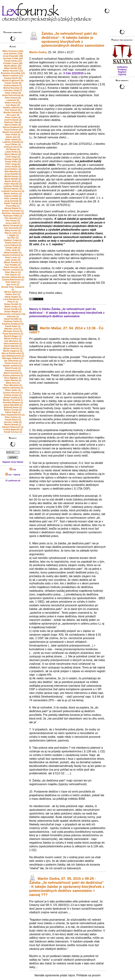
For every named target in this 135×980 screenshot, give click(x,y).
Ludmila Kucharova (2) (13, 191)
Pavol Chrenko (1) (13, 267)
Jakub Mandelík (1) (13, 405)
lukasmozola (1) (13, 371)
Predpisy (122, 70)
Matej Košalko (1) (13, 253)
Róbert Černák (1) (13, 410)
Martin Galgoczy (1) (13, 351)
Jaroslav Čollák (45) (13, 58)
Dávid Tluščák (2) (13, 203)
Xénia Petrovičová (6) (13, 95)
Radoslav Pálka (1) (13, 216)
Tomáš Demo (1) (13, 420)
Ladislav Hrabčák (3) (13, 142)
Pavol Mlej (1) (13, 206)
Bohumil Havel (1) (13, 407)
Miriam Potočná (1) (13, 348)
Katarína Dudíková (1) (13, 324)
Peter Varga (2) (13, 164)
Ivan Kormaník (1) (13, 228)
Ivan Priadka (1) (13, 265)
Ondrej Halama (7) (13, 85)
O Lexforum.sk (13, 481)
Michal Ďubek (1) (13, 208)
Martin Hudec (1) (13, 307)
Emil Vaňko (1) (13, 282)
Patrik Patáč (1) (13, 326)
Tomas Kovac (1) (13, 363)
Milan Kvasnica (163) (13, 51)
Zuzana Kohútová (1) (13, 255)
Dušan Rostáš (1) (13, 304)
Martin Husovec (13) (13, 71)
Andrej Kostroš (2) (13, 147)
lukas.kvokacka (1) (13, 344)
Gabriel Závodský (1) (13, 388)
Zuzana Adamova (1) (13, 375)
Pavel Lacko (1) (13, 258)
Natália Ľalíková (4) (13, 108)
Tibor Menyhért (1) (13, 385)
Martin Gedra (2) (13, 181)
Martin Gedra (38, 52)
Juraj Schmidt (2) (13, 201)
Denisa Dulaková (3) (13, 127)
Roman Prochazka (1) (13, 211)
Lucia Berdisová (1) (13, 299)
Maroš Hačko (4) (13, 125)
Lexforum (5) (13, 100)
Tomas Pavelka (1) (13, 309)
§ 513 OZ (59, 773)
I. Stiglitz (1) (13, 235)
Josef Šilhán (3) (13, 144)
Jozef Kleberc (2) (13, 169)
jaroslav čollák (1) (13, 422)
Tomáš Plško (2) (13, 162)
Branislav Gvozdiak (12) (13, 73)
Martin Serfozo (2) (13, 194)
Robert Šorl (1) (13, 294)
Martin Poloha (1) (13, 339)
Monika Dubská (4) (13, 113)
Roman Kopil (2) (13, 159)
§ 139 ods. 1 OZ (94, 751)
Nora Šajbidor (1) (13, 378)
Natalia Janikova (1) (13, 366)
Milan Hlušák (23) (13, 68)
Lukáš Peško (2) (13, 152)
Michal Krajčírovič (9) (13, 81)
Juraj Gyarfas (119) (13, 54)
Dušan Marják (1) (13, 312)
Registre (122, 72)
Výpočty (122, 74)
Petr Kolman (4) (13, 110)
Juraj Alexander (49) (13, 56)
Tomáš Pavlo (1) (13, 243)
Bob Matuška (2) (13, 171)
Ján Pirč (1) (13, 238)
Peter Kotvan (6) (13, 98)
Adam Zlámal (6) (13, 93)
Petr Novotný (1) (13, 218)
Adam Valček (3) (13, 140)
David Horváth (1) (13, 319)
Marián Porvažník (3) (13, 132)
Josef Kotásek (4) (13, 120)
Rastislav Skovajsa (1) (13, 213)
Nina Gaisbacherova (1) (13, 415)
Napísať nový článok (13, 462)
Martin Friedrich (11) (13, 76)
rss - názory (13, 475)
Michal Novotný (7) (13, 88)
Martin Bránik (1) (13, 425)
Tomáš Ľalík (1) (13, 248)
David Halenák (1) (13, 346)
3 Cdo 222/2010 (73, 73)
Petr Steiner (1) (13, 275)
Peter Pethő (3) (13, 135)
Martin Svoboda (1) (13, 226)
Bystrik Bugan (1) (13, 336)
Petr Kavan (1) (13, 221)
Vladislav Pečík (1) (13, 321)
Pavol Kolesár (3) (13, 130)
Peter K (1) (13, 302)
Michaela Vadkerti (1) (13, 358)
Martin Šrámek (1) (13, 262)
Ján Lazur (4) (13, 115)
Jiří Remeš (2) (13, 149)
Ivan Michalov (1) (13, 341)
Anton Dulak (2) (13, 167)
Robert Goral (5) (13, 103)
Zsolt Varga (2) (13, 157)
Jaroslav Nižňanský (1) (13, 277)
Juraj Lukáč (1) (13, 223)
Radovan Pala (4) (13, 122)
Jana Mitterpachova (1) (13, 356)
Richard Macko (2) (13, 189)
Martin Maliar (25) (13, 66)
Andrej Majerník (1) (13, 430)
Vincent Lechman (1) (13, 270)
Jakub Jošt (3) (13, 137)
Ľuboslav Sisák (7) (13, 90)
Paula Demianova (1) (13, 334)
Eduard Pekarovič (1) (13, 427)
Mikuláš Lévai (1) (13, 329)
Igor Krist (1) (13, 285)
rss (13, 470)
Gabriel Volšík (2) (13, 196)
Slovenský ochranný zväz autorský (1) (13, 315)
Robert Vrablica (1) (13, 398)
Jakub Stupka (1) (13, 297)
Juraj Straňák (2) (13, 174)
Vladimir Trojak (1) (13, 240)
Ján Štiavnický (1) (13, 361)
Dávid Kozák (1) (13, 368)
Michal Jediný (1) (13, 292)
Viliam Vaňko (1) (13, 390)
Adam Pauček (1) (13, 380)
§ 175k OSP (82, 489)
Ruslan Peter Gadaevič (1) (13, 288)
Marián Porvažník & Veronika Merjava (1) (13, 401)
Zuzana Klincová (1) (13, 393)
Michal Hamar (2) (13, 176)
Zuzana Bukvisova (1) (13, 280)
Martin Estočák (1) (13, 373)
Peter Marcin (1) (13, 272)
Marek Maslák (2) (13, 179)
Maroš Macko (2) (13, 154)
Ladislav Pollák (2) (13, 186)
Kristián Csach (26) (13, 63)
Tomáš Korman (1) (13, 432)
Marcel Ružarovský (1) (13, 353)
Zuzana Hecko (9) (13, 78)
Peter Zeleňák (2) (13, 199)
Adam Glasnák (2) (13, 184)
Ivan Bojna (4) (13, 105)
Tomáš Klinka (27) (13, 61)
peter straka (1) (13, 260)
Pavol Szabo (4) (13, 117)
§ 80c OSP (62, 507)
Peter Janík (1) (13, 250)
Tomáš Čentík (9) (13, 83)
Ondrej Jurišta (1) (13, 395)
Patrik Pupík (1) (13, 412)
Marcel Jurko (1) (13, 233)
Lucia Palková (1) (13, 245)
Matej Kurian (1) (13, 230)
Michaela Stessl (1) (13, 331)
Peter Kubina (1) (13, 417)
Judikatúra (122, 67)
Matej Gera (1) (13, 383)
